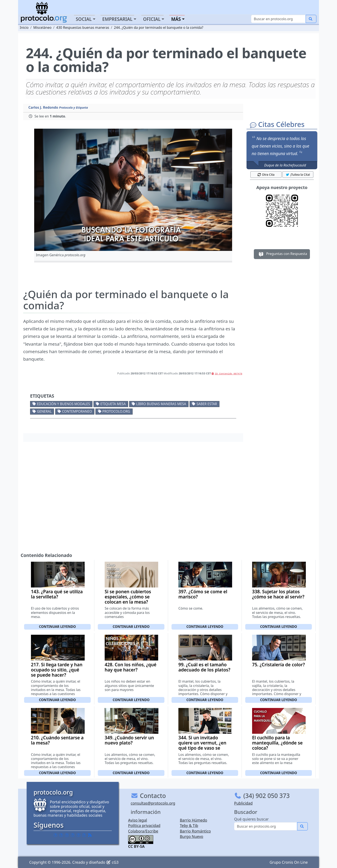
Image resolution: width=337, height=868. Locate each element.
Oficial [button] (152, 19)
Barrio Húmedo (194, 820)
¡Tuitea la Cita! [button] (298, 175)
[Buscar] (278, 19)
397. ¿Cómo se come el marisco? (203, 594)
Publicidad (243, 803)
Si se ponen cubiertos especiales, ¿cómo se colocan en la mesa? (128, 597)
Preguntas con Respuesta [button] (282, 254)
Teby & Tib (189, 825)
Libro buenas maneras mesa (161, 404)
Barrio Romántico (195, 831)
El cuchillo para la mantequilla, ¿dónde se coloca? (277, 743)
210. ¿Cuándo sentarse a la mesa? (57, 740)
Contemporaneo (77, 411)
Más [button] (176, 19)
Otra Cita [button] (266, 175)
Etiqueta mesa (113, 404)
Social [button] (84, 19)
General (44, 411)
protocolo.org (116, 411)
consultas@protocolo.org (153, 803)
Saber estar (207, 404)
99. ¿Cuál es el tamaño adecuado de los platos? (204, 667)
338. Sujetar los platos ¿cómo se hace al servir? (278, 594)
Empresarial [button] (117, 19)
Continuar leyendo (57, 627)
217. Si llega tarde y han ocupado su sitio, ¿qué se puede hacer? (57, 670)
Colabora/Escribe (143, 831)
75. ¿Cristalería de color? (278, 665)
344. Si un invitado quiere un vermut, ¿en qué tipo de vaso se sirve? (202, 745)
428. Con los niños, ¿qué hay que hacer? (131, 667)
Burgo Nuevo (192, 836)
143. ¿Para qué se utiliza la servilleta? (57, 594)
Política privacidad (144, 825)
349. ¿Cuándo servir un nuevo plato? (129, 740)
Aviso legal (138, 820)
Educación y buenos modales (64, 404)
